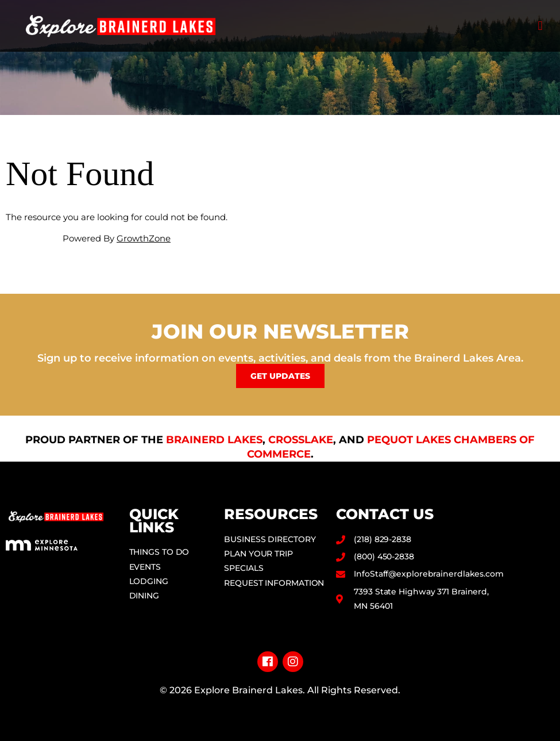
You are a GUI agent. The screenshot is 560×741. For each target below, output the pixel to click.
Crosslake (301, 440)
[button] (540, 26)
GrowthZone (144, 238)
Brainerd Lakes (214, 440)
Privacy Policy (280, 709)
